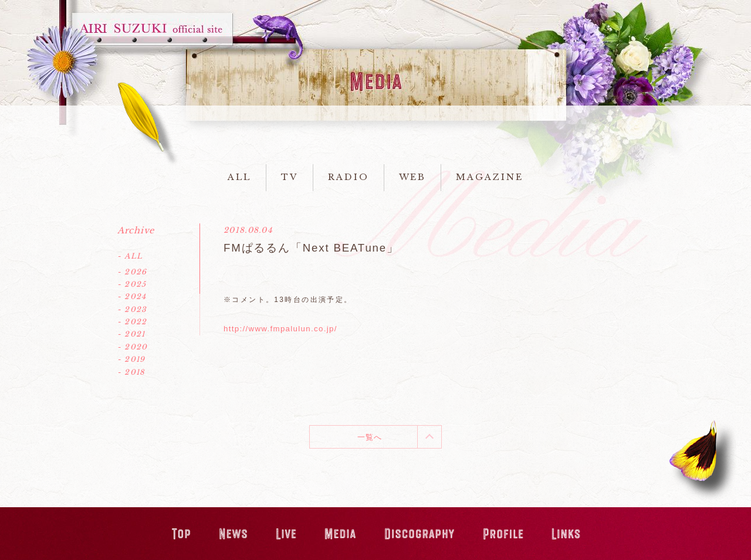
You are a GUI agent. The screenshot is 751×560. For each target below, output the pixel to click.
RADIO (349, 177)
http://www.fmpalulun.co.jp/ (280, 329)
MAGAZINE (489, 177)
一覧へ (370, 437)
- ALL (130, 256)
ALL (239, 177)
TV (290, 177)
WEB (413, 177)
